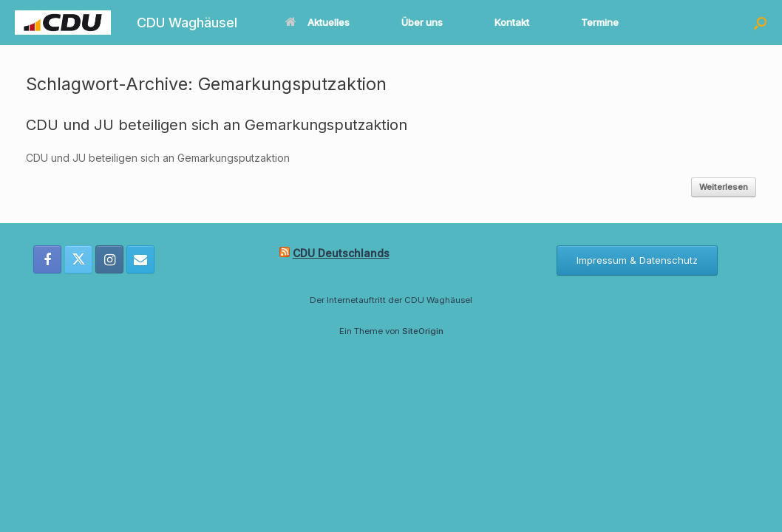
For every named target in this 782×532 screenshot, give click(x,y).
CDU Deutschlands (341, 253)
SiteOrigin (423, 331)
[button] (760, 23)
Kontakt (512, 22)
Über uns (422, 22)
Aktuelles (317, 22)
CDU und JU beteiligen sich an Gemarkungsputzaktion (217, 125)
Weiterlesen (724, 187)
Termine (600, 22)
